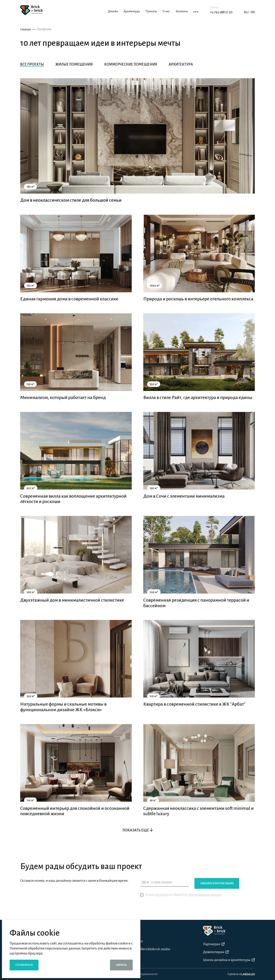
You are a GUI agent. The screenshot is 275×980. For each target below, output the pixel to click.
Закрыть (121, 965)
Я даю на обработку (181, 904)
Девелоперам (216, 952)
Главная (25, 29)
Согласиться (24, 965)
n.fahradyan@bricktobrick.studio (145, 949)
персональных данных (205, 904)
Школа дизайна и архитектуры (229, 960)
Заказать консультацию (217, 893)
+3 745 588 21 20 (221, 12)
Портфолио (44, 29)
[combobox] (145, 891)
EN (253, 12)
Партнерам (214, 944)
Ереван (215, 7)
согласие (161, 904)
